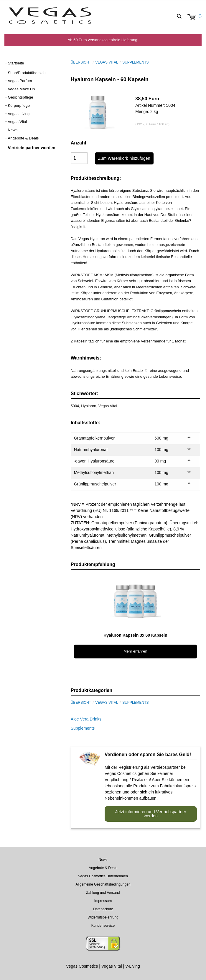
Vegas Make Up (22, 89)
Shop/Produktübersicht (27, 73)
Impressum (103, 901)
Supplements (135, 62)
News (13, 130)
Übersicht (81, 62)
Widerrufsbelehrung (103, 917)
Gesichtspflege (21, 97)
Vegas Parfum (20, 81)
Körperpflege (19, 105)
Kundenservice (103, 926)
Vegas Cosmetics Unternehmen (103, 876)
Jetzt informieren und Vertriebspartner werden (151, 814)
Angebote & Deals (23, 138)
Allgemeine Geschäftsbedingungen (103, 884)
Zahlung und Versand (103, 893)
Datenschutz (103, 909)
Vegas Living (19, 114)
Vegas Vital (18, 122)
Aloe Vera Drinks (86, 719)
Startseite (16, 63)
